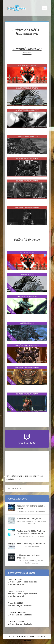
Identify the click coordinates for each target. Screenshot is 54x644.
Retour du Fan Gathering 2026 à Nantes (31, 507)
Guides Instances (31, 563)
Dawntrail (30, 521)
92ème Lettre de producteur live (31, 544)
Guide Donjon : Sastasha (21, 605)
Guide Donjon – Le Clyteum (29, 519)
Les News (40, 536)
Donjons (37, 521)
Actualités (30, 511)
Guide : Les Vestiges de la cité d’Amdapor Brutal (22, 583)
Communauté (40, 511)
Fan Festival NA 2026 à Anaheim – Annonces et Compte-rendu (31, 532)
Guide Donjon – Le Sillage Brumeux (28, 556)
